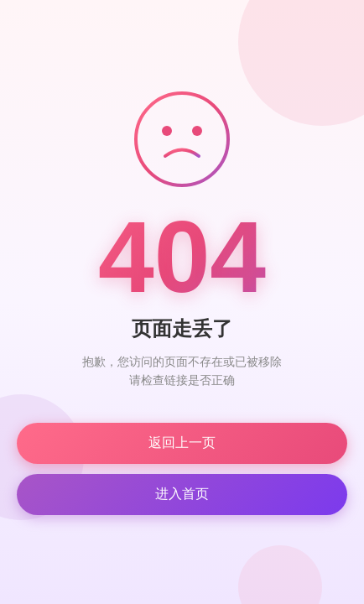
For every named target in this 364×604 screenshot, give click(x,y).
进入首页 (182, 494)
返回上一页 (182, 443)
